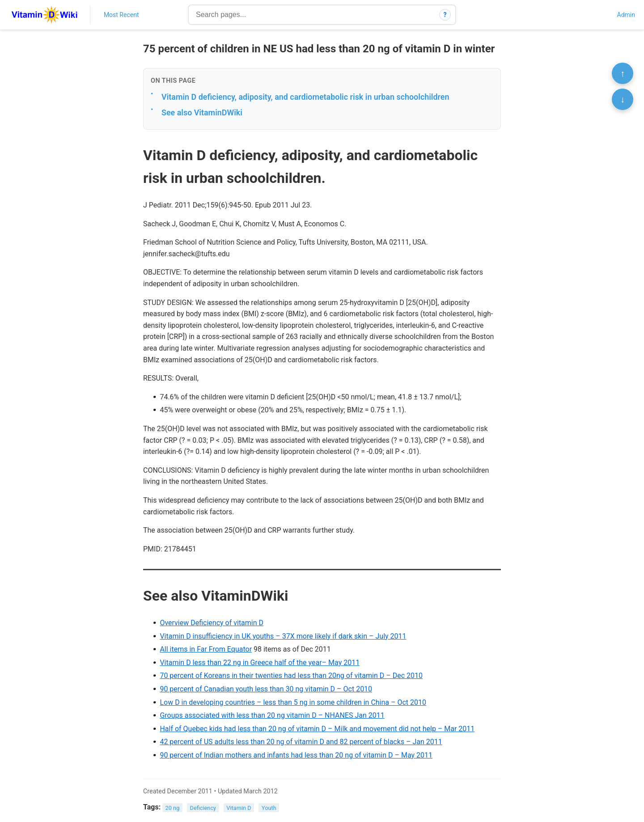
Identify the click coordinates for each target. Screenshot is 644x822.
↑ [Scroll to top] (623, 73)
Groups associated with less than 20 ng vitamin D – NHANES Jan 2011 (272, 715)
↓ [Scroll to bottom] (623, 99)
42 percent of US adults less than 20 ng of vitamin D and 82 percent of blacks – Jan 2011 (301, 742)
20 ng (173, 807)
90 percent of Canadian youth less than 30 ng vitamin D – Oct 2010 (266, 689)
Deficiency (203, 807)
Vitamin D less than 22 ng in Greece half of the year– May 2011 (260, 663)
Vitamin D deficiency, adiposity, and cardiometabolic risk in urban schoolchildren (305, 97)
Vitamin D (239, 807)
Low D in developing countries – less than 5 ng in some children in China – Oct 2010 (293, 702)
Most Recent (121, 15)
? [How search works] (445, 15)
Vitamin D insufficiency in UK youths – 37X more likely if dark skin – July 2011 (283, 636)
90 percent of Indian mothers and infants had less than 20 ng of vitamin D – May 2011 (296, 755)
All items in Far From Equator (206, 649)
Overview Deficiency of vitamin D (212, 623)
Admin (626, 15)
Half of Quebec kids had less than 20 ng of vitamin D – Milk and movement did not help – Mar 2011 (317, 729)
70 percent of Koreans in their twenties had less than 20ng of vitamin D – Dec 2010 (291, 676)
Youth (269, 807)
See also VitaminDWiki (202, 112)
